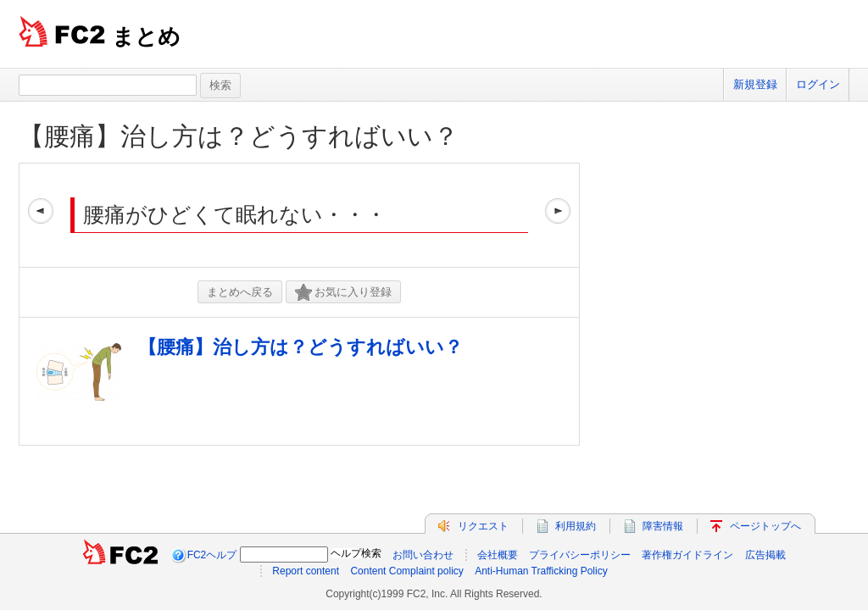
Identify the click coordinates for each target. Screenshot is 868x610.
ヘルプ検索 (356, 553)
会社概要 (498, 555)
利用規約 (576, 526)
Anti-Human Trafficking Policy (541, 571)
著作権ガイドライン (687, 555)
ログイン (818, 84)
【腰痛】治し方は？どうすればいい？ (239, 136)
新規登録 (755, 84)
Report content (306, 571)
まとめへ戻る (240, 292)
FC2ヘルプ (212, 555)
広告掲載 (765, 555)
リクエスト (483, 526)
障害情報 (663, 526)
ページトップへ (765, 526)
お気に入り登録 (343, 293)
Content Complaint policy (406, 571)
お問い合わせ (423, 555)
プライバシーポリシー (580, 555)
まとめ (146, 36)
